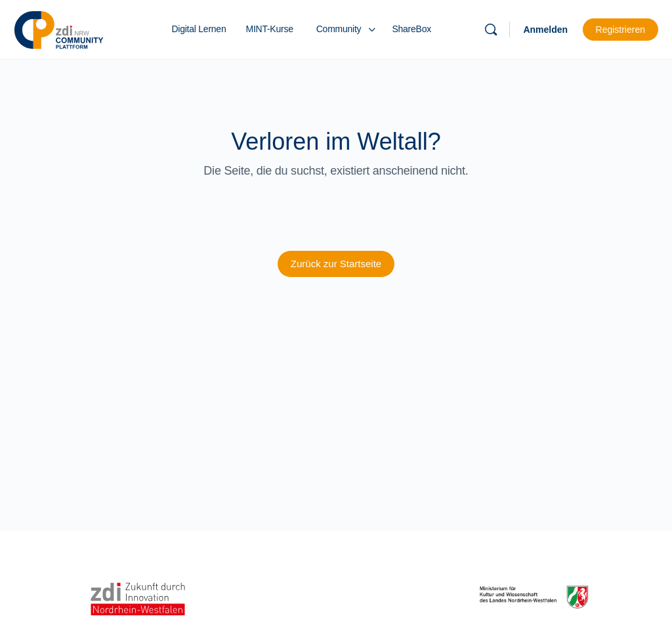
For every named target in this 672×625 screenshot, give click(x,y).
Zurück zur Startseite (336, 264)
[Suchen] (491, 30)
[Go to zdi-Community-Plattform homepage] (59, 28)
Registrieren (620, 30)
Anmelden (545, 30)
